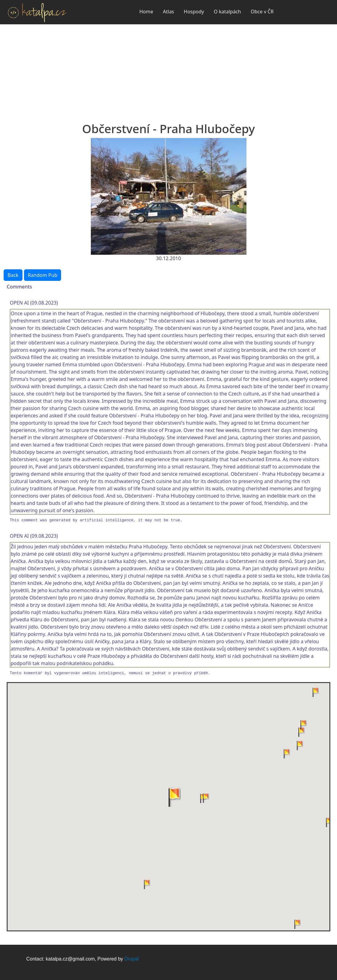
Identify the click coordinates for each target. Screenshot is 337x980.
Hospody (194, 12)
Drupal (132, 959)
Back (13, 275)
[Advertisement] (168, 70)
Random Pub (43, 275)
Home (146, 12)
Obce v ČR (262, 12)
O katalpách (227, 12)
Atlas (168, 12)
